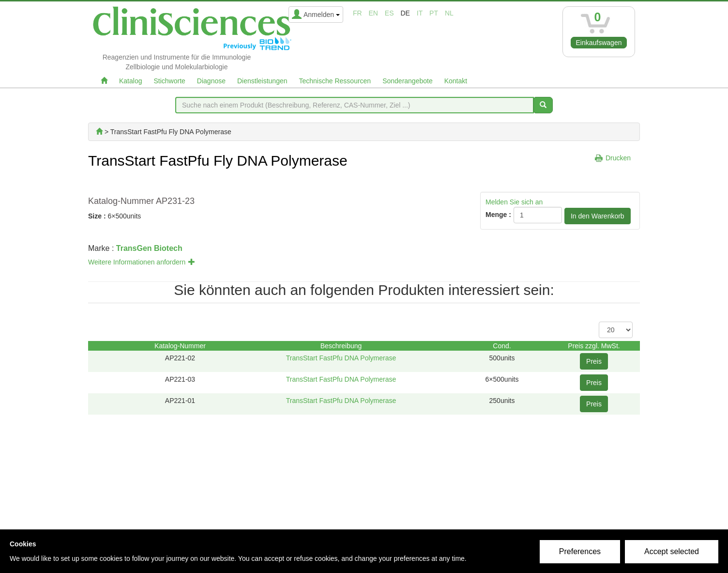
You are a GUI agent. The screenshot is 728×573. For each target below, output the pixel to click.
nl (449, 13)
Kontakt (456, 81)
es (389, 13)
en (373, 13)
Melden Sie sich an (514, 202)
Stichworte (169, 81)
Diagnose (211, 81)
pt (434, 13)
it (420, 13)
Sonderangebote (408, 81)
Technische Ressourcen (335, 81)
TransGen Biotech (149, 248)
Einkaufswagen (599, 43)
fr (357, 13)
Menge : (498, 215)
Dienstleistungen (262, 81)
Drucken (618, 158)
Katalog (130, 81)
